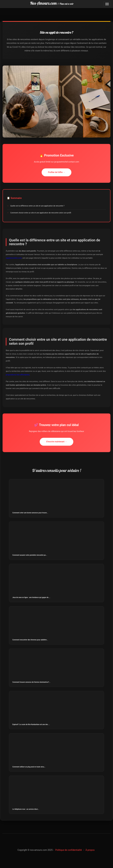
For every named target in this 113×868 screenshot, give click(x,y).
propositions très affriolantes (18, 375)
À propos (90, 850)
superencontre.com (14, 258)
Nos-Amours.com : (52, 3)
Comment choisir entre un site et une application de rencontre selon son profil (41, 213)
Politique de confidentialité (69, 850)
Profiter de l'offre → (56, 172)
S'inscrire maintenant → (56, 442)
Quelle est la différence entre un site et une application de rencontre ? (37, 206)
